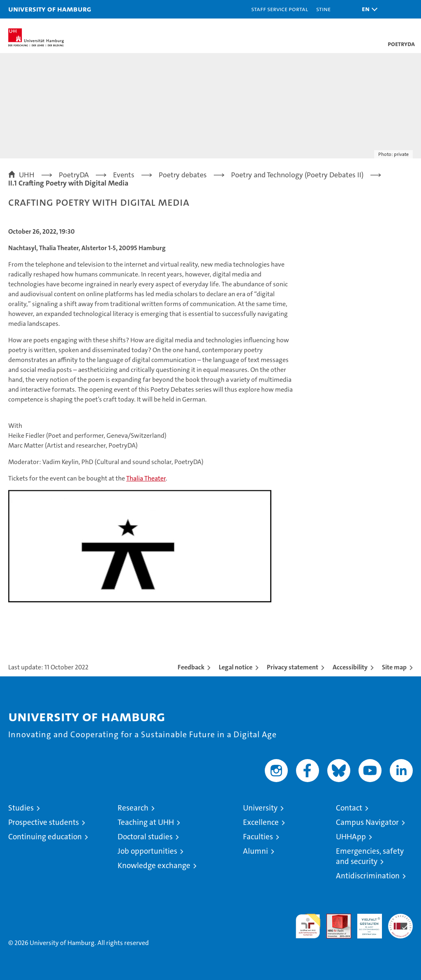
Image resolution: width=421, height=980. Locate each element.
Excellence (261, 822)
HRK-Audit (365, 922)
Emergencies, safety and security (370, 856)
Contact (349, 808)
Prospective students (44, 822)
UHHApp (351, 837)
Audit (334, 918)
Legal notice (236, 667)
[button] (368, 9)
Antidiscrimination (368, 876)
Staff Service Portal (280, 9)
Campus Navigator (367, 822)
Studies (21, 808)
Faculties (258, 837)
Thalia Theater (146, 478)
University (260, 808)
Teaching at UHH (146, 822)
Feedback (191, 667)
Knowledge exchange (154, 865)
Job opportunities (147, 851)
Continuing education (45, 837)
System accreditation (400, 922)
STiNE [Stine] (323, 9)
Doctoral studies (145, 837)
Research (133, 808)
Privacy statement (293, 667)
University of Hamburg (50, 9)
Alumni (256, 851)
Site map (394, 667)
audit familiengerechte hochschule (308, 926)
